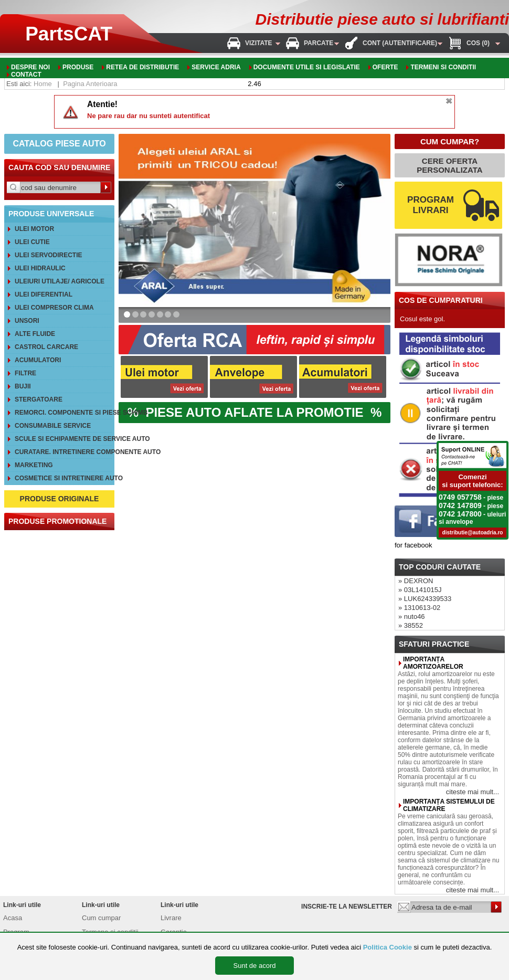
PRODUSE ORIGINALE (60, 499)
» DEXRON (416, 581)
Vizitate (259, 43)
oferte (385, 67)
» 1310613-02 (419, 608)
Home (43, 84)
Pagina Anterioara (90, 84)
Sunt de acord (255, 966)
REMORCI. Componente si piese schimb (63, 413)
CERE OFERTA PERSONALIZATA (449, 165)
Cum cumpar (101, 918)
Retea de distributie (142, 67)
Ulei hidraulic (40, 268)
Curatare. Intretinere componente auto (63, 452)
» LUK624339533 (425, 599)
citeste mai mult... (473, 792)
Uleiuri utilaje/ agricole (60, 281)
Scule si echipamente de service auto (63, 439)
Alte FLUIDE (35, 334)
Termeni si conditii (443, 67)
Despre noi (30, 67)
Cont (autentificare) (400, 43)
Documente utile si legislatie (307, 67)
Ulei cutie (32, 242)
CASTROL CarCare (46, 347)
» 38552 (411, 625)
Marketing (34, 465)
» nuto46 (412, 617)
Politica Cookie (388, 947)
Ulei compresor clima (54, 308)
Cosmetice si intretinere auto (63, 478)
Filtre (25, 373)
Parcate (319, 43)
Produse (78, 67)
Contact (26, 75)
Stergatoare (39, 399)
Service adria (216, 67)
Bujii (23, 386)
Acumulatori (38, 360)
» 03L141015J (420, 590)
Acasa (13, 918)
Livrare (171, 918)
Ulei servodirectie (48, 255)
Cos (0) (478, 43)
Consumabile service (53, 426)
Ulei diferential (44, 294)
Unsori (27, 321)
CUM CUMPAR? (450, 141)
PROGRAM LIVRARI (431, 205)
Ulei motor (34, 229)
